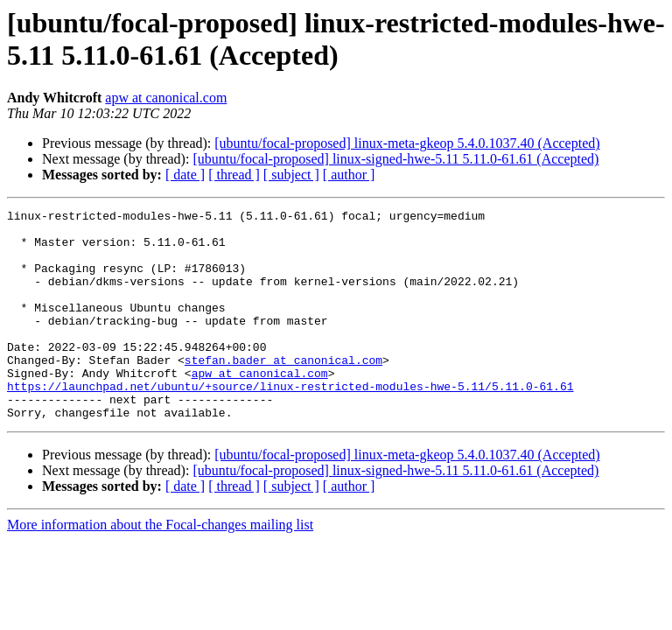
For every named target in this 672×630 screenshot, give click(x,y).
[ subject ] (291, 175)
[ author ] (349, 175)
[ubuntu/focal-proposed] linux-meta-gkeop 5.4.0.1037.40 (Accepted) (407, 143)
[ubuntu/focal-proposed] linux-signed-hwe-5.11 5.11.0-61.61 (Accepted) (395, 159)
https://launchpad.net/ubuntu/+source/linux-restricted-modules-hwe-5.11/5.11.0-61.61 (290, 423)
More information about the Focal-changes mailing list (160, 567)
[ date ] (185, 175)
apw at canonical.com (166, 98)
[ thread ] (234, 175)
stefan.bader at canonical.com (283, 391)
